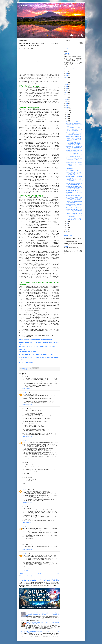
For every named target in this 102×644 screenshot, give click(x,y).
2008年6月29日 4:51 (27, 523)
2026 (67, 73)
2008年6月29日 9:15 (27, 540)
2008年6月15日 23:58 (27, 458)
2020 (67, 85)
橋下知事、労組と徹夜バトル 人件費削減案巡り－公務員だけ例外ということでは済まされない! (74, 152)
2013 (67, 98)
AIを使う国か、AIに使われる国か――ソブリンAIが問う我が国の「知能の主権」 (39, 580)
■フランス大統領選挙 (26, 362)
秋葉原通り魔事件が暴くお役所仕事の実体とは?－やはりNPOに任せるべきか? (74, 164)
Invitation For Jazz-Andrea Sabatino (74, 176)
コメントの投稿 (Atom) (27, 576)
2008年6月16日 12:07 (27, 485)
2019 (67, 87)
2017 (67, 90)
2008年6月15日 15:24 (27, 388)
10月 (68, 113)
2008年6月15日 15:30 (27, 404)
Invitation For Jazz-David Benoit (73, 191)
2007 (67, 231)
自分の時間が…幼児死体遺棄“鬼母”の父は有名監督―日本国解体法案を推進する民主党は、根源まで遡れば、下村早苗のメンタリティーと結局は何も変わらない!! (43, 614)
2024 (67, 77)
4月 (67, 223)
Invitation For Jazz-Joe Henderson (74, 136)
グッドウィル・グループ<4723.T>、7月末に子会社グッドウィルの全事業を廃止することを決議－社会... (74, 133)
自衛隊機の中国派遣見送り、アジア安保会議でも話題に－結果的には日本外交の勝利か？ (74, 215)
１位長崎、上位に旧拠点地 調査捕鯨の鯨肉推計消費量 (74, 202)
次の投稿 (22, 574)
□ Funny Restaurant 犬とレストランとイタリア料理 (45, 6)
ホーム (40, 574)
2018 (67, 88)
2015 (67, 94)
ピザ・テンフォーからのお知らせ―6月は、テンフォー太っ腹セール (74, 219)
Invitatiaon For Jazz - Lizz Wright (74, 208)
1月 (67, 229)
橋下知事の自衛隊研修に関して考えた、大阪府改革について (74, 159)
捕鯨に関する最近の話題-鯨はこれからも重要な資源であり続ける (74, 205)
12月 (68, 109)
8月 (67, 116)
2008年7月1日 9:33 (27, 568)
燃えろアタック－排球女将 (72, 122)
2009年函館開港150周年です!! (73, 170)
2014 (67, 96)
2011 (67, 102)
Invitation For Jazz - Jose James (73, 196)
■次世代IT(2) (22, 349)
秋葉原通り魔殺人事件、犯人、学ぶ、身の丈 (32, 370)
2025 (67, 75)
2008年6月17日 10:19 (27, 502)
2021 (67, 83)
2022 (67, 81)
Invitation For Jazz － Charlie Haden (74, 161)
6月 (67, 120)
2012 (67, 100)
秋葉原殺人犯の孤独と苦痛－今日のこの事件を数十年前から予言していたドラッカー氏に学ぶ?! (74, 188)
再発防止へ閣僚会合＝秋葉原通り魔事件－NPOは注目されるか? (74, 184)
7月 (67, 118)
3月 (67, 225)
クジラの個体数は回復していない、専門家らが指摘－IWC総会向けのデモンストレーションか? (74, 144)
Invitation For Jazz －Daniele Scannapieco (73, 168)
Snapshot (66, 246)
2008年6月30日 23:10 (27, 549)
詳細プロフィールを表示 (69, 68)
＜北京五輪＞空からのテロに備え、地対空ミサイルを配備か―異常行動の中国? (74, 139)
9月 (67, 115)
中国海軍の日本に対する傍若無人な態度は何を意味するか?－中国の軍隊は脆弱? (74, 125)
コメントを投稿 (24, 571)
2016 (67, 92)
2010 (67, 103)
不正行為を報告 (68, 235)
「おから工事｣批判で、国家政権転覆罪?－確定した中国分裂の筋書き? (74, 156)
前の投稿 (58, 574)
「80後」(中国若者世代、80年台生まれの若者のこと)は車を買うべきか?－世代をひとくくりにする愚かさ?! (74, 180)
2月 (67, 227)
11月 (68, 111)
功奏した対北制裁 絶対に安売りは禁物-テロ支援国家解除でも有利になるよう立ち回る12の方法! (74, 129)
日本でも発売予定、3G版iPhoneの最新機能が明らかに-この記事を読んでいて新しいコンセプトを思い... (74, 199)
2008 (67, 107)
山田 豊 (24, 393)
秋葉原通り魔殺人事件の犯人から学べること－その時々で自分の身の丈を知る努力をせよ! (74, 173)
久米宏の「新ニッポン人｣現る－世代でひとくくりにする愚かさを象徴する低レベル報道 (74, 211)
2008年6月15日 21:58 (27, 437)
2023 (67, 79)
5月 (67, 222)
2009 (67, 105)
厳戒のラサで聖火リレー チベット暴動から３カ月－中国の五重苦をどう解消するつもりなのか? (74, 148)
